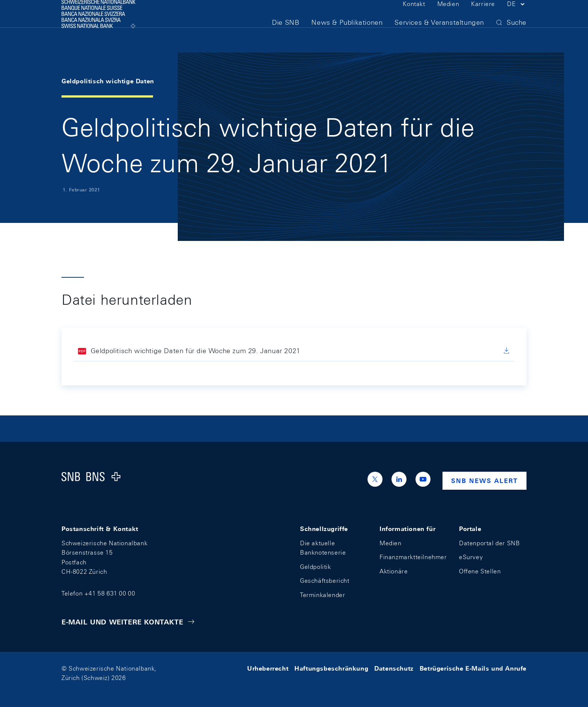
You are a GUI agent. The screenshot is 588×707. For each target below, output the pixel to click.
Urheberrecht (268, 669)
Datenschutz (394, 669)
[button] (517, 18)
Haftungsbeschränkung (331, 669)
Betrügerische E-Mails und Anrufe (473, 669)
